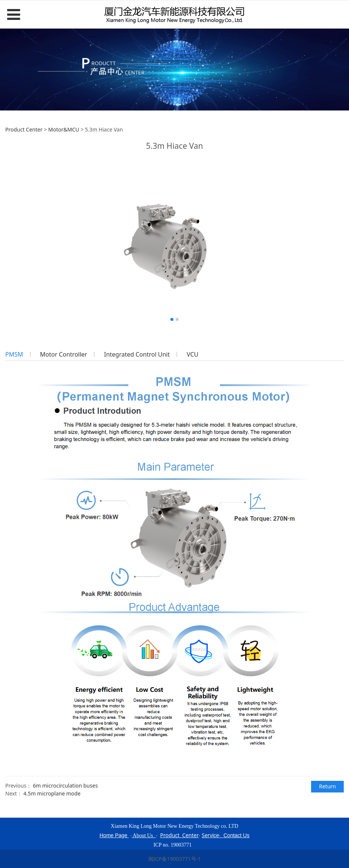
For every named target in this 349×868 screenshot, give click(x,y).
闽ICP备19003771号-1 (175, 859)
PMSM (14, 354)
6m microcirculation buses (65, 786)
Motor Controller (64, 354)
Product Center (24, 129)
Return (327, 786)
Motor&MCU (64, 129)
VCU (192, 354)
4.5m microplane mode (52, 793)
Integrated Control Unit (137, 354)
